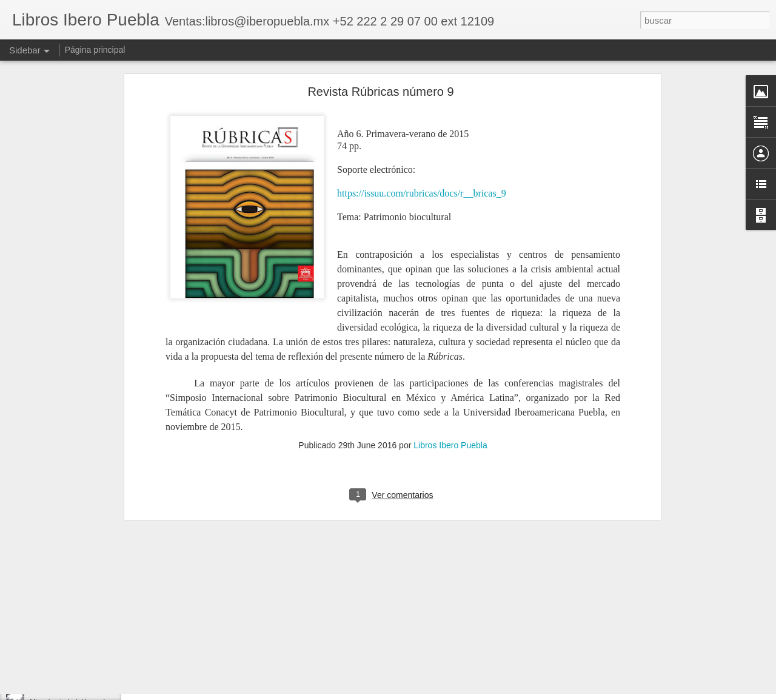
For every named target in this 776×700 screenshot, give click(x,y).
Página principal (95, 50)
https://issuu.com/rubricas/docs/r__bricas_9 (422, 85)
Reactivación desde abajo (71, 620)
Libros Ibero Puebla (450, 337)
